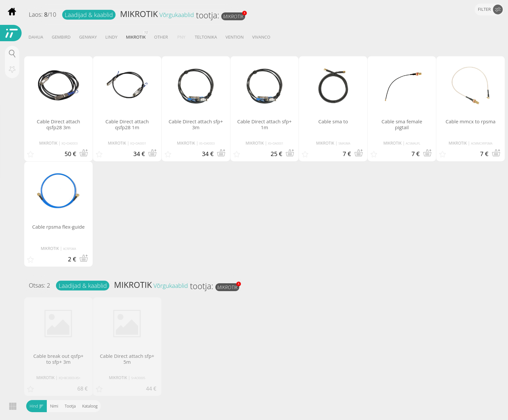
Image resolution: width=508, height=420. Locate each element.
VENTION (235, 37)
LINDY (111, 37)
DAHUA (36, 37)
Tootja (70, 406)
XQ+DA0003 (70, 143)
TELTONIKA (206, 37)
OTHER (161, 37)
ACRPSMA (70, 249)
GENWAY (88, 37)
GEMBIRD (61, 37)
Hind (36, 406)
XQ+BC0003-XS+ (69, 378)
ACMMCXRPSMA (482, 143)
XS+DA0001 (276, 143)
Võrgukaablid (177, 15)
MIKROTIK (139, 14)
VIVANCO (261, 37)
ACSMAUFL (413, 143)
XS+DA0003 (207, 143)
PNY (181, 37)
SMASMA (344, 143)
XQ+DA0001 (138, 143)
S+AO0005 (138, 378)
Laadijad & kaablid (89, 15)
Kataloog (90, 406)
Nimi (54, 406)
